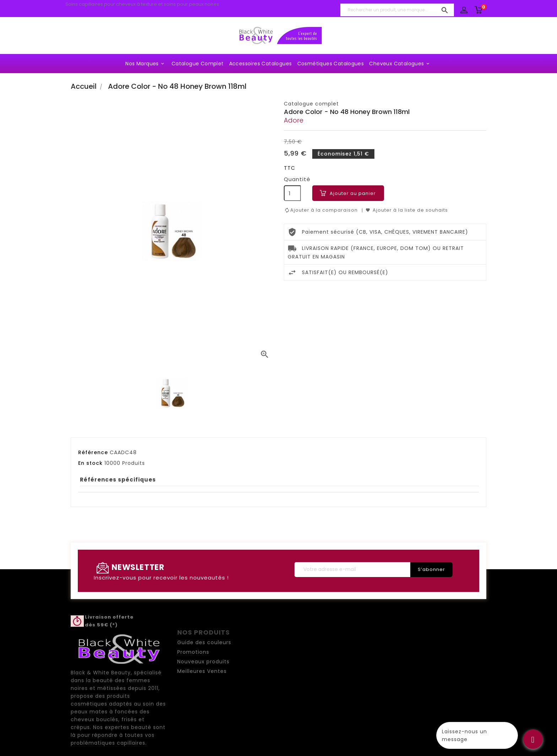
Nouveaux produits (203, 662)
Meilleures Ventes (202, 671)
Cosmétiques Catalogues (331, 64)
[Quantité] (292, 193)
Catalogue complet (198, 64)
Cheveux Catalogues (400, 64)
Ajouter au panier (353, 193)
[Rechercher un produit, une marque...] (397, 10)
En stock (90, 463)
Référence (93, 452)
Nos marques (146, 64)
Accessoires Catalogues (261, 64)
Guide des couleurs (204, 642)
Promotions (193, 652)
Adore (294, 120)
